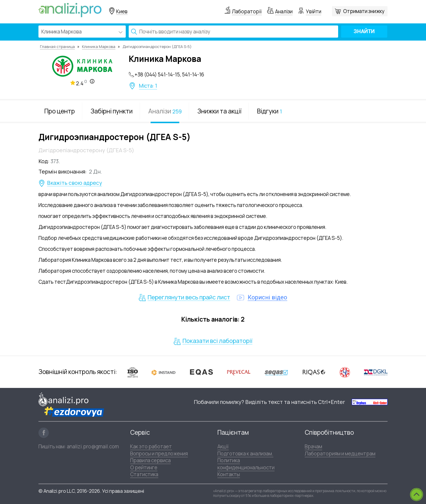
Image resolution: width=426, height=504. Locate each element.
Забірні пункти (112, 111)
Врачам (313, 446)
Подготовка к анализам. (245, 454)
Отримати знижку (364, 11)
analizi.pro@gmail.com (93, 446)
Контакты (229, 474)
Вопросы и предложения (159, 454)
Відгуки (270, 111)
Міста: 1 (148, 86)
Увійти (314, 11)
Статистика (144, 474)
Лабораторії (247, 11)
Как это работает (151, 446)
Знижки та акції (219, 111)
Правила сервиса (150, 460)
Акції (223, 446)
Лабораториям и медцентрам (340, 454)
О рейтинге (144, 467)
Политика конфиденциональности (246, 464)
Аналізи (284, 11)
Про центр (60, 111)
